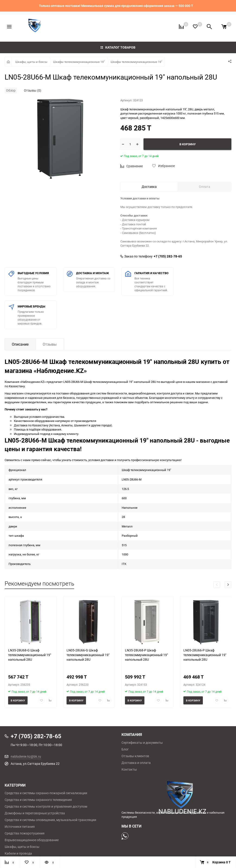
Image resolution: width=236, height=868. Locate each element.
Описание (20, 344)
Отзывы (50, 344)
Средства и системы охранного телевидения (38, 800)
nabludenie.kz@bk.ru (26, 756)
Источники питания (20, 827)
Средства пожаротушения (25, 833)
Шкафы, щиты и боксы (31, 62)
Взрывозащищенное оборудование (32, 840)
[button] (228, 585)
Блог (125, 749)
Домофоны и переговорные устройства (35, 813)
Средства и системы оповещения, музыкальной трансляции (50, 820)
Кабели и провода (18, 853)
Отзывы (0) (33, 90)
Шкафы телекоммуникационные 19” (79, 62)
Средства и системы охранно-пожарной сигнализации (46, 793)
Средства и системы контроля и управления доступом (46, 806)
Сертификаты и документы (142, 743)
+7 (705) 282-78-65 (168, 256)
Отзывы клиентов (135, 756)
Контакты (129, 769)
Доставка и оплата (136, 763)
